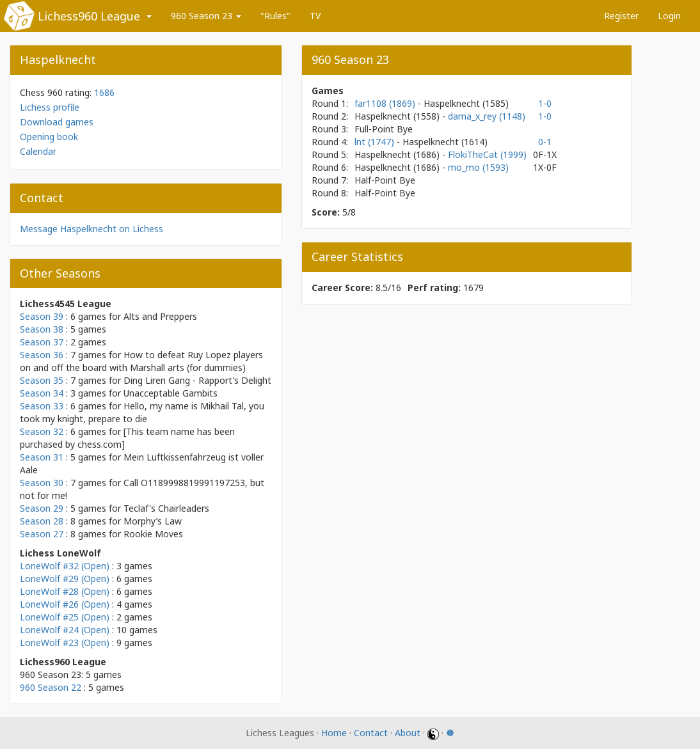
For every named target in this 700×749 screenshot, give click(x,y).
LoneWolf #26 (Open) (65, 604)
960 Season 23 (206, 16)
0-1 (545, 142)
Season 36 (42, 355)
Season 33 (42, 406)
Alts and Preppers (160, 316)
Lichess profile (50, 107)
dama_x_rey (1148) (487, 116)
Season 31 (42, 457)
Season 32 (42, 431)
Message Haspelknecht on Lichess (91, 229)
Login (669, 16)
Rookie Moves (153, 534)
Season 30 (42, 483)
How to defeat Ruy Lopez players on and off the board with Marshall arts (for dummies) (141, 361)
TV (315, 16)
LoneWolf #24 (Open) (65, 630)
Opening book (49, 137)
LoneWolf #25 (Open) (65, 617)
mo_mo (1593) (478, 167)
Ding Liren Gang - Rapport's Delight (197, 380)
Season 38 (42, 329)
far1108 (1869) (386, 103)
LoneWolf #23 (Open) (65, 643)
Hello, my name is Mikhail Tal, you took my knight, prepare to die (142, 412)
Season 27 (42, 534)
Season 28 (42, 521)
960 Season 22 (51, 687)
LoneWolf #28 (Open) (65, 591)
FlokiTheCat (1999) (487, 154)
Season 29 (42, 508)
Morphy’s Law (153, 521)
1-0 (545, 103)
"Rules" (275, 16)
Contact (371, 733)
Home (334, 733)
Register (621, 16)
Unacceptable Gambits (171, 393)
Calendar (38, 151)
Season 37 (42, 342)
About (408, 733)
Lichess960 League (89, 16)
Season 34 (42, 393)
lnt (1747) (376, 142)
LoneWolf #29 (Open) (65, 579)
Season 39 (42, 316)
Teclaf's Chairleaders (166, 508)
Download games (57, 122)
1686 (104, 92)
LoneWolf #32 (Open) (65, 566)
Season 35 (42, 380)
